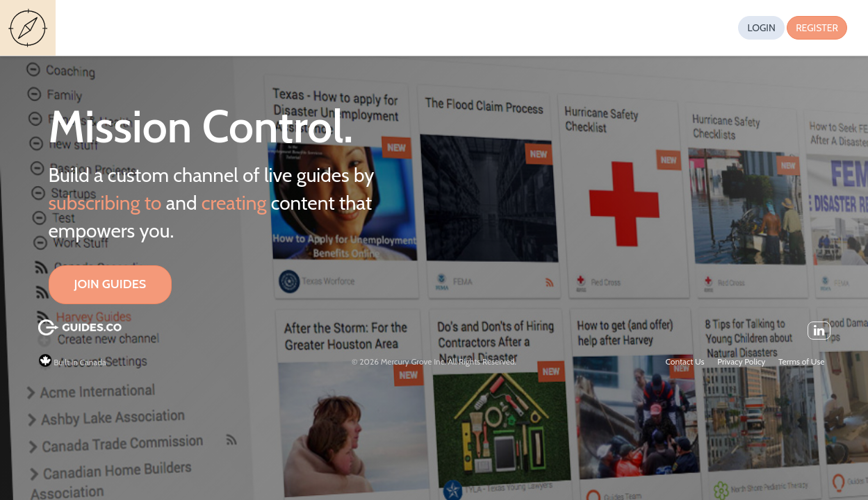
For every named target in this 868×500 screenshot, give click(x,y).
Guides (30, 28)
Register (817, 28)
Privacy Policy (741, 361)
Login (761, 28)
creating (234, 203)
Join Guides (110, 284)
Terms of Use (801, 361)
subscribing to (105, 203)
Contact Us (685, 361)
